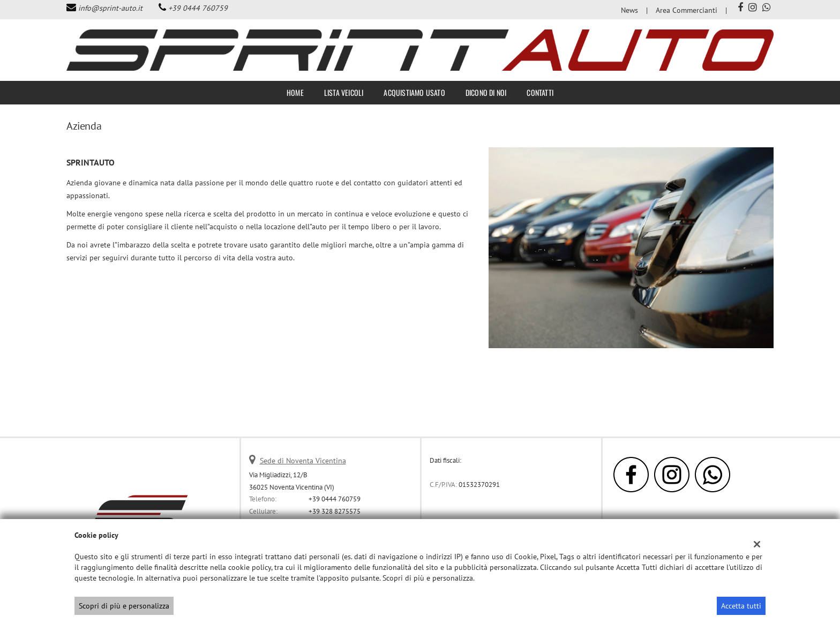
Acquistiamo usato (414, 92)
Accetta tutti (741, 606)
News (629, 10)
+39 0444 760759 (198, 8)
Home (295, 92)
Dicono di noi (486, 92)
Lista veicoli (344, 92)
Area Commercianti (687, 10)
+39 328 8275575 (335, 511)
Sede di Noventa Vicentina (303, 461)
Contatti (540, 92)
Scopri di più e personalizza (124, 606)
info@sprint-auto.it (110, 8)
